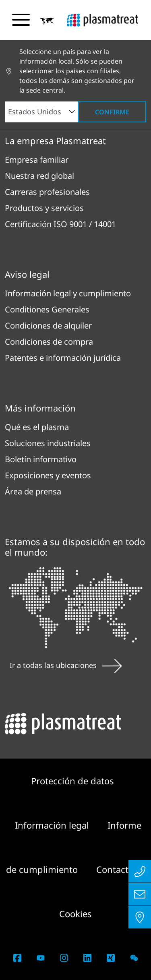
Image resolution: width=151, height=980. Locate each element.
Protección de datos (72, 781)
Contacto (115, 869)
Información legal (53, 825)
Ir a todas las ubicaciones (66, 665)
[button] (47, 21)
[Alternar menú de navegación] (21, 20)
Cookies (75, 914)
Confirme (112, 112)
